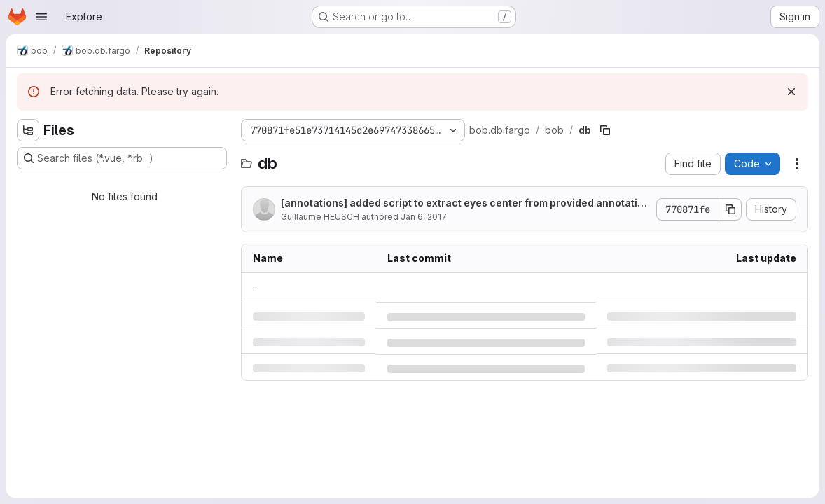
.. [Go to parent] (255, 287)
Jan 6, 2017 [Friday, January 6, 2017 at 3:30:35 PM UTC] (424, 217)
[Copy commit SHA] (730, 209)
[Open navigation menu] (41, 17)
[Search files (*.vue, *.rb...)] (122, 158)
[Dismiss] (791, 92)
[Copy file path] (605, 130)
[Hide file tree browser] (28, 130)
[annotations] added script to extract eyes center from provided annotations (462, 203)
